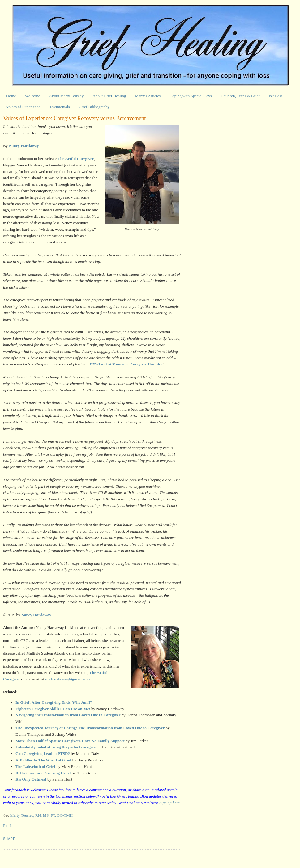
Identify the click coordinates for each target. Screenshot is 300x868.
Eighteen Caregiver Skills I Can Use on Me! (53, 709)
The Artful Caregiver (76, 159)
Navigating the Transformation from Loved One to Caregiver (68, 715)
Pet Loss (276, 96)
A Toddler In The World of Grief (43, 760)
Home (11, 96)
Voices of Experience (23, 107)
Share (9, 839)
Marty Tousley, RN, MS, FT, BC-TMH (42, 815)
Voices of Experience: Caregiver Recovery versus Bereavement (74, 118)
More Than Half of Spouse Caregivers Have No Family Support (70, 741)
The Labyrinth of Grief (35, 767)
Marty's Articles (148, 96)
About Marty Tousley (66, 96)
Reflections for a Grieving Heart (43, 773)
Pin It (8, 826)
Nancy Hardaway (36, 615)
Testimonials (59, 107)
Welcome (33, 96)
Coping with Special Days (191, 96)
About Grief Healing (109, 96)
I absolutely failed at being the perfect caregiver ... (58, 747)
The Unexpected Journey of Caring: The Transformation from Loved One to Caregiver (90, 728)
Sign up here (170, 803)
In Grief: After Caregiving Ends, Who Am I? (54, 702)
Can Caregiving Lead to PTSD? (43, 754)
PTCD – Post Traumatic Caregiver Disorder (126, 364)
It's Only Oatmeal (31, 779)
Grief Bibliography (94, 107)
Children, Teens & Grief (240, 96)
